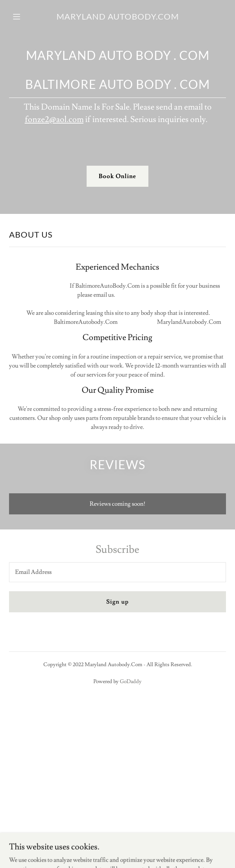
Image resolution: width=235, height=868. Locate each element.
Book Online (117, 176)
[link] (117, 17)
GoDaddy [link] (131, 682)
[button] (24, 17)
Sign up (117, 602)
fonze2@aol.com (54, 120)
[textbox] (117, 572)
